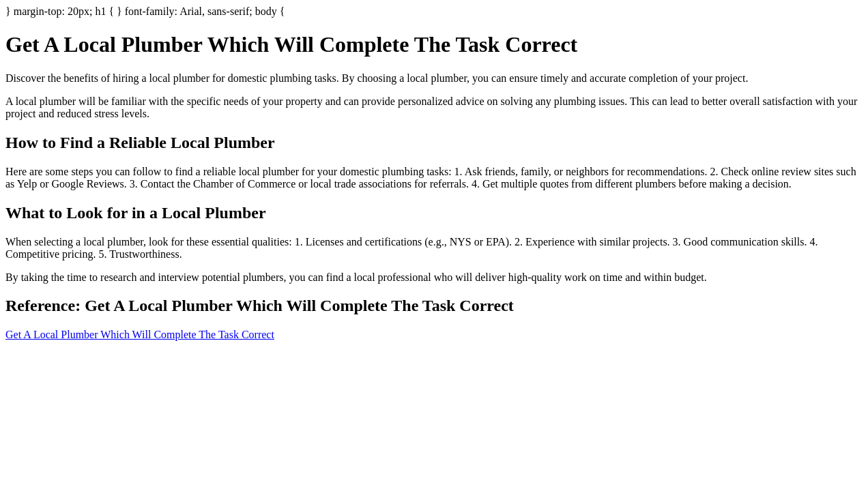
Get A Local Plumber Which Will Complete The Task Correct (140, 334)
